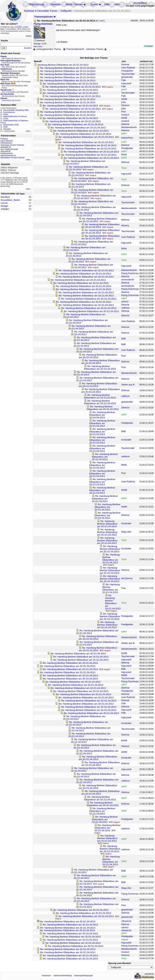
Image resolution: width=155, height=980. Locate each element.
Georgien (7, 129)
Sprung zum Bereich (120, 963)
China (6, 118)
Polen (6, 114)
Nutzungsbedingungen (84, 975)
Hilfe (107, 4)
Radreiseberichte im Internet (15, 116)
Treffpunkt (66, 11)
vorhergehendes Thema (47, 49)
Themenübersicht (73, 49)
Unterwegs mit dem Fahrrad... (13, 145)
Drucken (148, 46)
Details (29, 36)
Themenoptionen (45, 17)
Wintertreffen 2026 (11, 125)
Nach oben (38, 46)
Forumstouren (9, 112)
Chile (5, 127)
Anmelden (140, 3)
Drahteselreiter (7, 153)
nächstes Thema (97, 49)
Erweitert (28, 48)
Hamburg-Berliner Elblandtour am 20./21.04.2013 (63, 65)
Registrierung (37, 4)
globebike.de (6, 147)
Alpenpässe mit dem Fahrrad (12, 158)
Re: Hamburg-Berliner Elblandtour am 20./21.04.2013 (68, 68)
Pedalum (4, 139)
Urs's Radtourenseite (9, 149)
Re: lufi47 (100, 21)
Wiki (117, 4)
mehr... (29, 131)
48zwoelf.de (6, 151)
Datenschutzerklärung (63, 975)
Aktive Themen (74, 4)
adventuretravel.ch (8, 155)
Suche (94, 4)
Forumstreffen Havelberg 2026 (16, 110)
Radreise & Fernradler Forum (41, 11)
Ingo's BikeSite (7, 141)
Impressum (46, 975)
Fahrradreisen (6, 143)
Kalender (56, 4)
